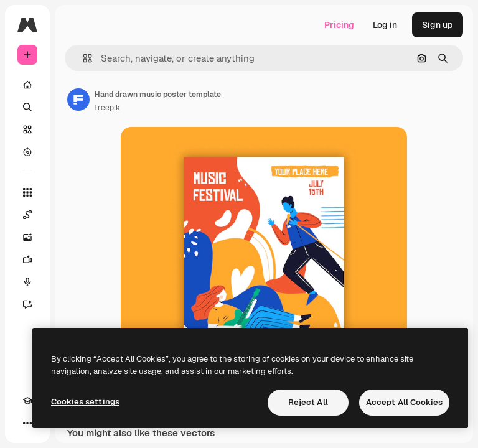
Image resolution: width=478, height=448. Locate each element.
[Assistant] (27, 304)
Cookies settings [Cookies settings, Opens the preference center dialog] (85, 402)
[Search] (27, 107)
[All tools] (27, 192)
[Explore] (27, 152)
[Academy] (27, 401)
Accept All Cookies (404, 402)
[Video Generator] (27, 259)
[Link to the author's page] (78, 100)
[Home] (27, 85)
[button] (82, 58)
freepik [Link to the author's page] (107, 108)
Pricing (339, 25)
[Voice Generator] (27, 282)
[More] (27, 423)
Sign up (438, 25)
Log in (385, 25)
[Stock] (27, 129)
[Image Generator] (27, 237)
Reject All (308, 402)
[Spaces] (27, 215)
